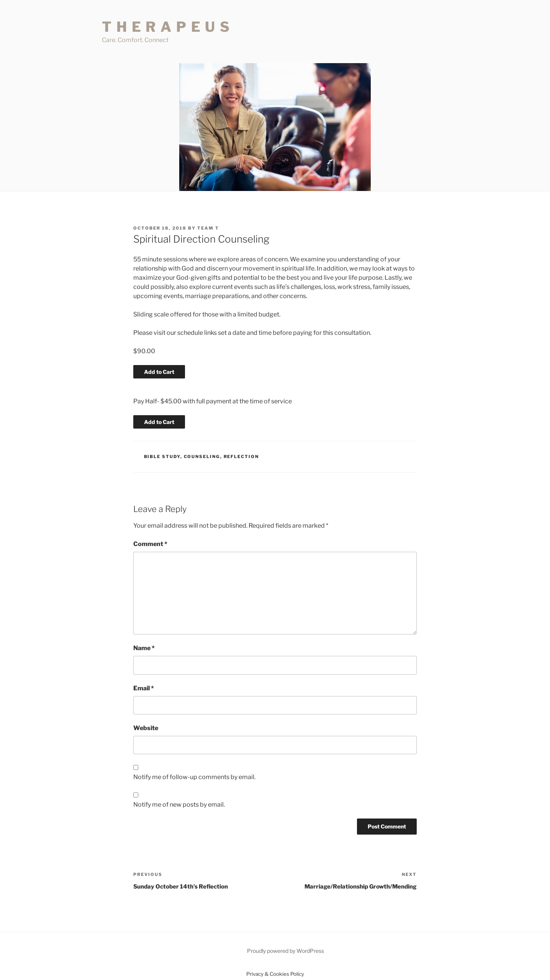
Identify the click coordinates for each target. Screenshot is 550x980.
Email (144, 688)
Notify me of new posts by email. (179, 805)
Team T (208, 228)
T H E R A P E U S (166, 27)
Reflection (241, 457)
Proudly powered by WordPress (286, 951)
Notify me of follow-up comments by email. (194, 777)
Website (146, 728)
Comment (150, 544)
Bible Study (162, 457)
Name (144, 648)
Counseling (202, 457)
